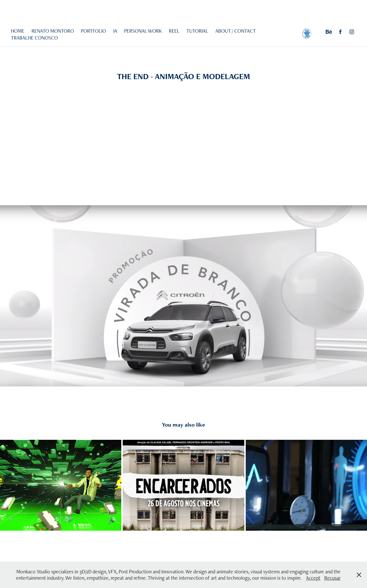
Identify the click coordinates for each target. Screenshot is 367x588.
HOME (18, 31)
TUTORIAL (197, 31)
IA (115, 31)
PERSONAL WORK (143, 31)
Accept (313, 578)
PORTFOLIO (93, 31)
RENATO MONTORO (53, 31)
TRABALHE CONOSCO (34, 38)
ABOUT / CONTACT (236, 31)
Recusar (332, 578)
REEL (174, 31)
